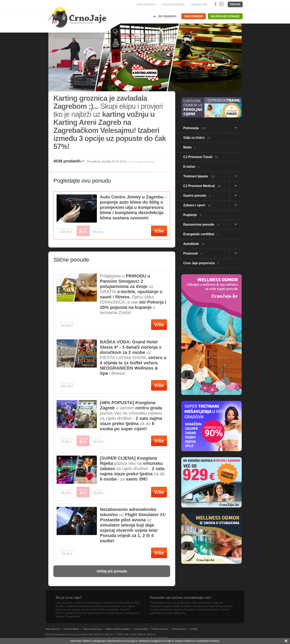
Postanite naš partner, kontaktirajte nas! (181, 598)
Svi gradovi (167, 16)
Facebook (215, 4)
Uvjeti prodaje (141, 629)
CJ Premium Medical (202, 186)
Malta (190, 147)
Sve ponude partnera (141, 161)
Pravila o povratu (160, 629)
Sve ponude (194, 16)
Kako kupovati (52, 629)
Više (159, 231)
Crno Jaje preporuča (201, 263)
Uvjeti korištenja (71, 629)
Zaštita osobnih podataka (118, 629)
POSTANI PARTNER (173, 5)
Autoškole (194, 244)
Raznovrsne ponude (201, 224)
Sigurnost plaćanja (92, 629)
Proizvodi (193, 253)
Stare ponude (179, 629)
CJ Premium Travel (201, 157)
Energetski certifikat (201, 234)
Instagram (221, 4)
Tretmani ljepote (199, 176)
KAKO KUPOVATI (146, 5)
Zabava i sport (197, 205)
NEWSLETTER (199, 5)
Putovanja (194, 128)
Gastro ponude (197, 196)
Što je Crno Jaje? (69, 598)
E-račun (191, 167)
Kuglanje (192, 215)
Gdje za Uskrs (197, 138)
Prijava (235, 4)
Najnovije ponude (225, 16)
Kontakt (193, 629)
